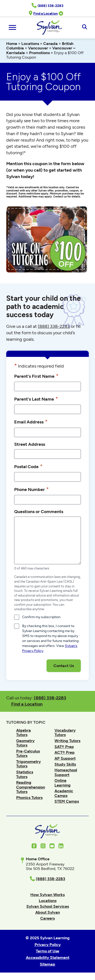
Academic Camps (64, 793)
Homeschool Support (66, 772)
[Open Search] (84, 27)
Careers (47, 918)
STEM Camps (67, 801)
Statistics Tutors (25, 774)
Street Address (30, 444)
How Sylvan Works (47, 895)
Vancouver (38, 48)
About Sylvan (48, 912)
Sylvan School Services (48, 906)
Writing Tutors (67, 741)
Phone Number (31, 489)
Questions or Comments (39, 511)
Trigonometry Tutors (28, 764)
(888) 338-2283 (50, 698)
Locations (30, 44)
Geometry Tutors (25, 743)
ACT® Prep (65, 752)
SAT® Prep (64, 747)
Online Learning (63, 783)
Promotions (39, 53)
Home (12, 44)
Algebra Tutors (24, 733)
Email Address (31, 422)
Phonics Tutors (29, 798)
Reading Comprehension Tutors (31, 787)
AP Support (65, 758)
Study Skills (65, 764)
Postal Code (28, 466)
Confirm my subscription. (42, 617)
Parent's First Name (36, 376)
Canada (50, 44)
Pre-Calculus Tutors (28, 753)
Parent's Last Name (36, 399)
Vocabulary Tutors (65, 733)
